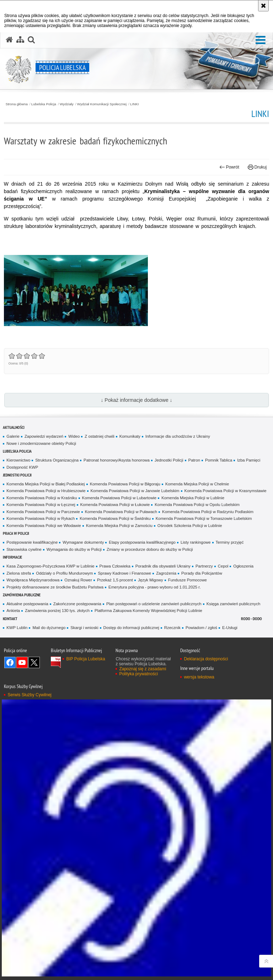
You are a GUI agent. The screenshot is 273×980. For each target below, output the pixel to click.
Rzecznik (172, 628)
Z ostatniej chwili (99, 436)
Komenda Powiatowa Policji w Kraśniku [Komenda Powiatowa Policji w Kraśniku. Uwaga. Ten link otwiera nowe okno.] (42, 498)
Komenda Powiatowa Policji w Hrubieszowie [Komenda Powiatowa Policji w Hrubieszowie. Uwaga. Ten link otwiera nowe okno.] (46, 491)
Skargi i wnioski (84, 628)
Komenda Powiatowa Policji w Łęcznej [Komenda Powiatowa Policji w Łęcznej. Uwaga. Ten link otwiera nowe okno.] (41, 505)
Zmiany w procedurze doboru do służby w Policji (150, 549)
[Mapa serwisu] (20, 40)
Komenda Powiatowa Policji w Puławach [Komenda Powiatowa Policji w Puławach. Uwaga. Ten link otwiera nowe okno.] (121, 512)
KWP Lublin (17, 628)
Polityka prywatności (138, 674)
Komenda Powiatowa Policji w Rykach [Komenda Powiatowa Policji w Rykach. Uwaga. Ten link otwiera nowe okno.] (41, 518)
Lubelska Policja (44, 104)
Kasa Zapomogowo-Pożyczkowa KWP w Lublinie (50, 566)
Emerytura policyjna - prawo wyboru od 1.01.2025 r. (155, 587)
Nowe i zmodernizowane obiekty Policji (41, 443)
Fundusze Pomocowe (188, 580)
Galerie (13, 436)
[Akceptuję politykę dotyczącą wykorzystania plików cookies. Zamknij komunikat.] (263, 6)
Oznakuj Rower (78, 580)
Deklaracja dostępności (206, 659)
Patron (194, 460)
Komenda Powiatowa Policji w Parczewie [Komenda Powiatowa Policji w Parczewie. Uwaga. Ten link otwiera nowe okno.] (43, 512)
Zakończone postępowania (77, 604)
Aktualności (14, 427)
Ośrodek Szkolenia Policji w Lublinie (190, 526)
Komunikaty (130, 436)
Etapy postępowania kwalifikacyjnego (142, 542)
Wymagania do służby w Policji (74, 549)
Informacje (12, 557)
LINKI (134, 104)
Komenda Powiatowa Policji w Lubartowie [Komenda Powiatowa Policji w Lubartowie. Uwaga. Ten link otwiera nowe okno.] (119, 498)
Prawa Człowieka (115, 566)
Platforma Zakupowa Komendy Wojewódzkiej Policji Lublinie (148, 611)
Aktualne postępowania (27, 604)
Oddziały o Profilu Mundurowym (64, 573)
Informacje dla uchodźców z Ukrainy (178, 436)
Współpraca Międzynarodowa (33, 580)
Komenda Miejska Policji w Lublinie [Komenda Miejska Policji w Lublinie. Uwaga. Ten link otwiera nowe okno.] (193, 498)
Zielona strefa (19, 573)
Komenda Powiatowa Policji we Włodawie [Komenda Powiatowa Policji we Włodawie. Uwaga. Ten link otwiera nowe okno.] (44, 526)
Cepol (223, 566)
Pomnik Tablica (219, 460)
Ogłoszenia (243, 566)
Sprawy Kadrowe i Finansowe (124, 573)
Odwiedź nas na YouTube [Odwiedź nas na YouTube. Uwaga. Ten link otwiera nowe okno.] (22, 662)
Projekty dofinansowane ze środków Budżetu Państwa (55, 587)
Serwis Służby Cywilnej (29, 695)
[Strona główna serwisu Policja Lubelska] (9, 40)
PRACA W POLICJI (16, 533)
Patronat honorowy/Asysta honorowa (117, 460)
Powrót (229, 167)
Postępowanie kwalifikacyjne (32, 542)
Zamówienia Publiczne (22, 595)
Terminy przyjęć (230, 542)
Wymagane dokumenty (83, 542)
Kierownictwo (18, 460)
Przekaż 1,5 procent (115, 580)
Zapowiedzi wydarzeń (44, 436)
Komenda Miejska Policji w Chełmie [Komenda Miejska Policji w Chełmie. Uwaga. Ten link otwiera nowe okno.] (197, 484)
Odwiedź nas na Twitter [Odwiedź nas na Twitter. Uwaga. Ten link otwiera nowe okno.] (34, 662)
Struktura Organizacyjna (57, 460)
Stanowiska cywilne (24, 549)
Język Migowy (151, 580)
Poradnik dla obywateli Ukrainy (163, 566)
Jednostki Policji (169, 460)
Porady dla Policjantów (202, 573)
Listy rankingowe (196, 542)
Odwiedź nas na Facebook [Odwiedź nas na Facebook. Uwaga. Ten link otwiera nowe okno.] (10, 662)
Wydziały (67, 104)
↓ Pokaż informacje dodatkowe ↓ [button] (136, 400)
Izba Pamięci (249, 460)
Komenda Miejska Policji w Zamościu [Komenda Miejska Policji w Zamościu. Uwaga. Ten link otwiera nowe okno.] (119, 526)
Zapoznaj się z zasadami (143, 669)
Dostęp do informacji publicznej (131, 628)
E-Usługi (230, 628)
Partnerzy (204, 566)
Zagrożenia (166, 573)
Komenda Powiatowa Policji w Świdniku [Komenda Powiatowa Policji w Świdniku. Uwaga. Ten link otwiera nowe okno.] (115, 518)
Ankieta (13, 611)
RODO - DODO (251, 619)
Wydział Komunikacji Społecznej (102, 104)
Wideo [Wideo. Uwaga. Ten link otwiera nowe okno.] (74, 436)
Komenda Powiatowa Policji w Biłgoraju (125, 484)
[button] (261, 40)
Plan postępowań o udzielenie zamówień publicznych (154, 604)
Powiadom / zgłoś (201, 628)
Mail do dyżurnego (49, 628)
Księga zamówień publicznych (234, 604)
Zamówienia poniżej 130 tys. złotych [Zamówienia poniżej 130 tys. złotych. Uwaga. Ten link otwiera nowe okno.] (57, 611)
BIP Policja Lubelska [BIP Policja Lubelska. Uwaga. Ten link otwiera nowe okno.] (85, 659)
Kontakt (10, 619)
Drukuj (257, 167)
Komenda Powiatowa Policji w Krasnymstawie (226, 491)
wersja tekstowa (199, 677)
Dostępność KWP (22, 467)
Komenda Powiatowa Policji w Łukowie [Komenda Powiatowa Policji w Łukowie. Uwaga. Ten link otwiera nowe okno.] (115, 505)
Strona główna (17, 104)
